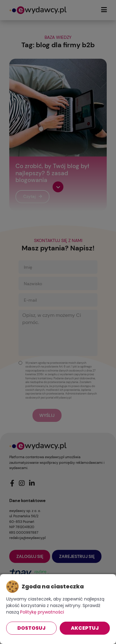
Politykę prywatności (42, 612)
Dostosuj (31, 628)
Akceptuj (85, 628)
